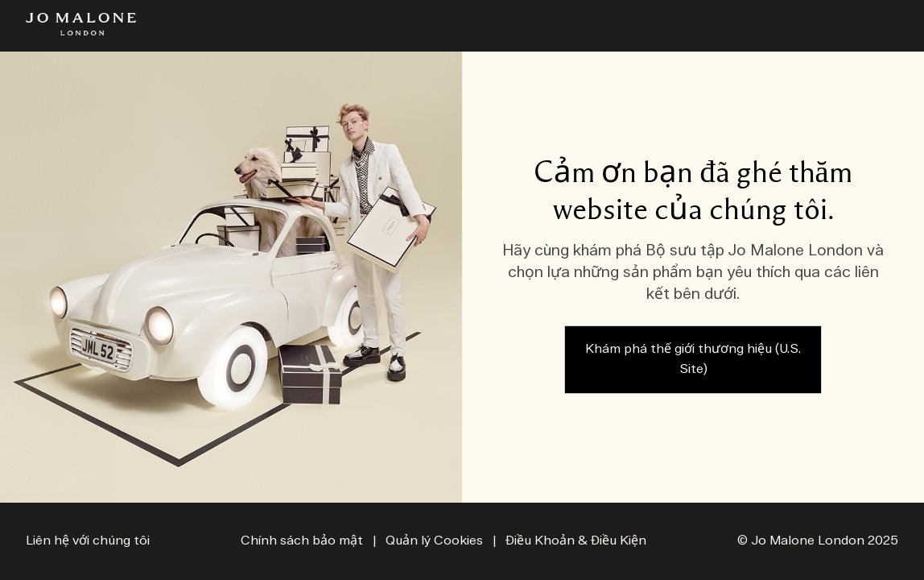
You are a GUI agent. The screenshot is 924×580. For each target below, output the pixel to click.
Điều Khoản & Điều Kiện (576, 541)
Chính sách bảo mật (302, 541)
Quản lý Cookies (436, 541)
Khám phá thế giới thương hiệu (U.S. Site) (693, 360)
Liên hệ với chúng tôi (88, 541)
